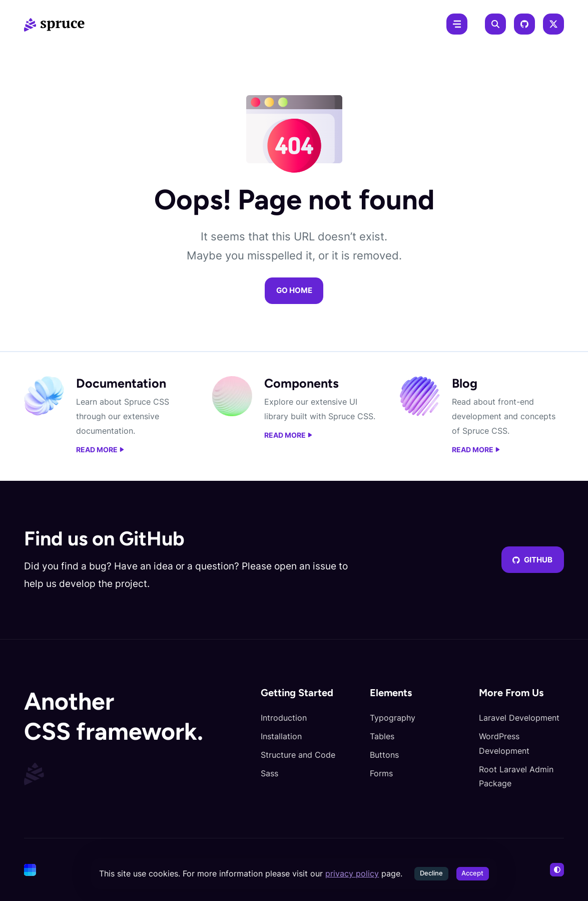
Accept (472, 873)
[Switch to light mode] (557, 870)
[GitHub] (524, 24)
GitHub (532, 560)
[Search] (495, 24)
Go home (294, 290)
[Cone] (30, 870)
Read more (100, 450)
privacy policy (352, 873)
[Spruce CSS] (54, 24)
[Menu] (457, 24)
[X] (553, 24)
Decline (431, 873)
